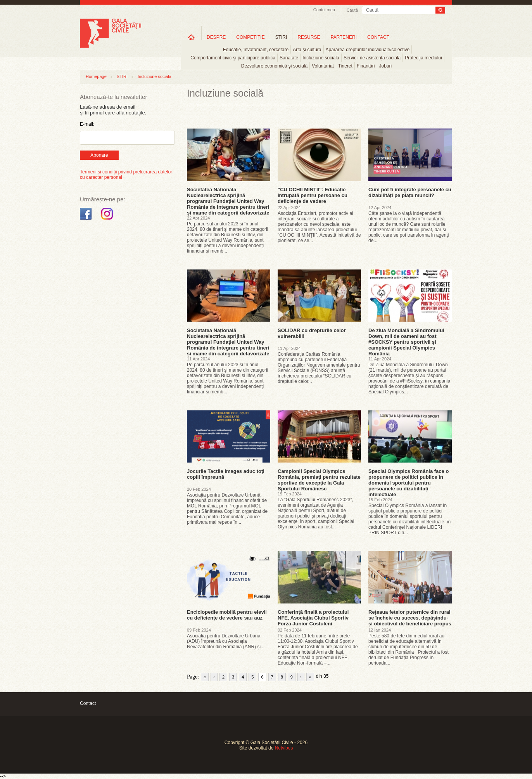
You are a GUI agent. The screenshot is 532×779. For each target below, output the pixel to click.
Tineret (345, 66)
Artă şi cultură (307, 50)
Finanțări (366, 66)
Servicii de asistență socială (372, 58)
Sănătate (289, 58)
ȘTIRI (122, 76)
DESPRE (216, 37)
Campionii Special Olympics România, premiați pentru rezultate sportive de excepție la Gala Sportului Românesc (319, 480)
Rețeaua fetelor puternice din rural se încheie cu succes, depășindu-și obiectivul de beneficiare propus (410, 618)
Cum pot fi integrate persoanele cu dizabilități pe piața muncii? (410, 192)
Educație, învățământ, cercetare (256, 50)
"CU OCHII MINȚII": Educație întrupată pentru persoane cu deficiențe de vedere (313, 195)
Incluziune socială (321, 58)
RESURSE (309, 37)
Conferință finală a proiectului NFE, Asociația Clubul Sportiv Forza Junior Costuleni (313, 618)
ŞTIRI (281, 37)
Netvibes (284, 748)
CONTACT (378, 37)
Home (191, 37)
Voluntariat (323, 66)
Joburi (386, 66)
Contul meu (324, 10)
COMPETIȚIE (250, 37)
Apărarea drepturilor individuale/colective (368, 50)
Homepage (96, 76)
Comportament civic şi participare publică (233, 58)
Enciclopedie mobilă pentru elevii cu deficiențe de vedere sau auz (227, 615)
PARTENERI (344, 37)
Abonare (99, 155)
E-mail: (87, 124)
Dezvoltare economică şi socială (274, 66)
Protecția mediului (423, 58)
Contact (88, 703)
